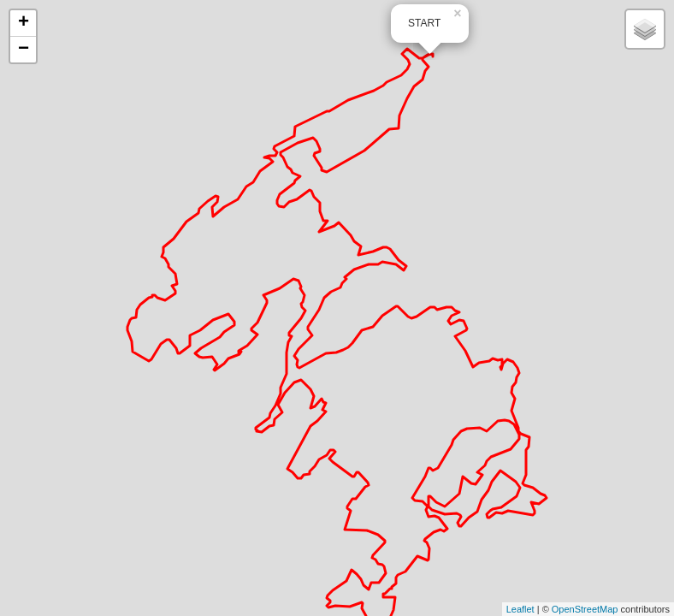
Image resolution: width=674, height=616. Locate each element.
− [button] (24, 50)
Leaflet (520, 609)
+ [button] (24, 23)
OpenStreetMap (585, 609)
